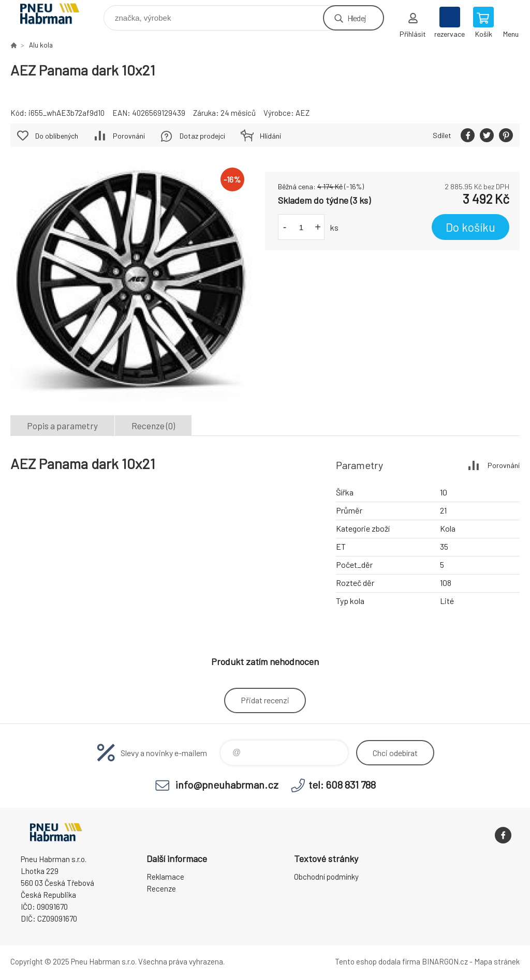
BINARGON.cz (445, 961)
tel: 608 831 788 (342, 785)
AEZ (303, 113)
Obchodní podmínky (326, 877)
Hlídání (270, 136)
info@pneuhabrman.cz (227, 785)
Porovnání (129, 136)
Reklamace (165, 877)
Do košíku (470, 227)
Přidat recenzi (265, 700)
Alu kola (41, 45)
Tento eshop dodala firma (378, 961)
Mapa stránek (497, 961)
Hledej (357, 18)
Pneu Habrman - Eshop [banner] (56, 15)
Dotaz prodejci (202, 136)
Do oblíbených (57, 136)
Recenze (161, 888)
